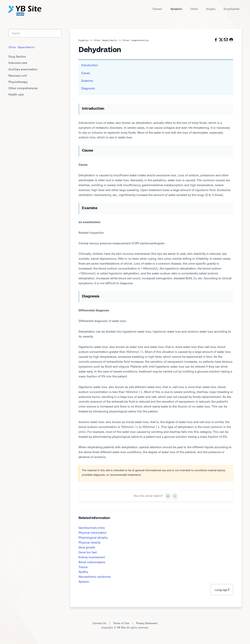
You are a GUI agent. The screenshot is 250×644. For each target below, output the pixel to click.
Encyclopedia (232, 9)
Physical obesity (89, 542)
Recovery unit (18, 75)
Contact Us (99, 623)
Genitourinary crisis (92, 528)
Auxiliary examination (23, 69)
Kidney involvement (92, 557)
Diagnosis (88, 88)
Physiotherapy (18, 82)
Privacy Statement (147, 623)
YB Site (121, 627)
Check (194, 9)
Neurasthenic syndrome (95, 577)
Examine (87, 81)
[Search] (35, 33)
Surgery (211, 9)
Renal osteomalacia (92, 562)
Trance (83, 567)
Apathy (83, 572)
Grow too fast (88, 552)
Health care (16, 94)
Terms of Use (121, 623)
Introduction (90, 65)
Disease (157, 9)
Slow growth (87, 547)
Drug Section (17, 56)
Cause (86, 73)
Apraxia (84, 581)
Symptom (176, 9)
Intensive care (18, 63)
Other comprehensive (136, 40)
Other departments (105, 40)
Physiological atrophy (93, 537)
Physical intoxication (93, 533)
